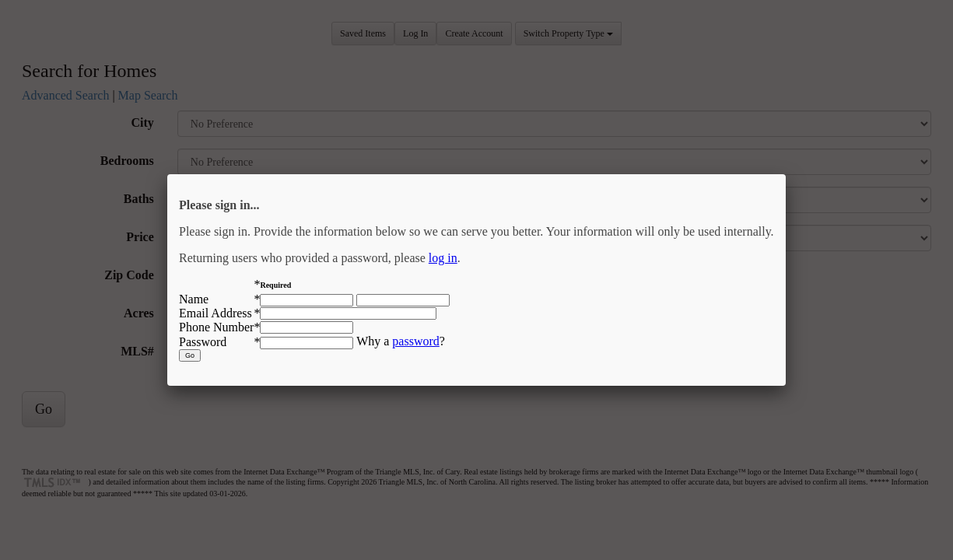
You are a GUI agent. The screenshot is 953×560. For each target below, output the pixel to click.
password (415, 341)
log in (443, 258)
